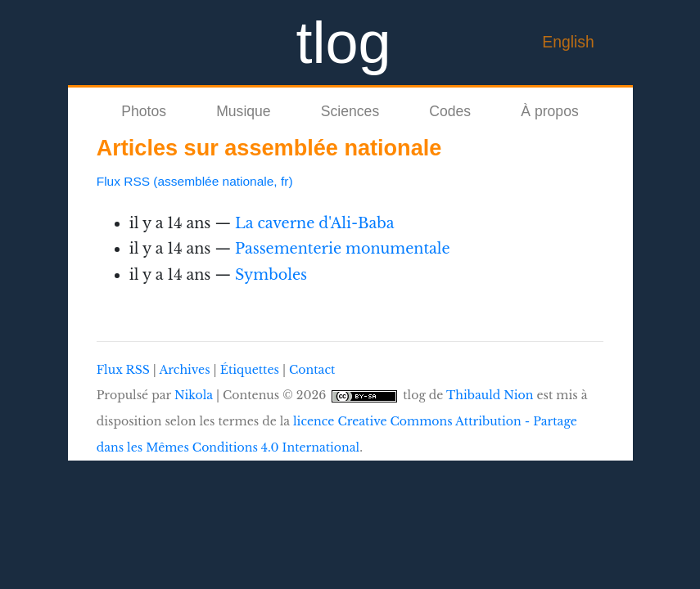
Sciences (350, 111)
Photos (144, 111)
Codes (450, 111)
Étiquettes (250, 370)
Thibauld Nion (490, 395)
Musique (244, 111)
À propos (549, 111)
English (568, 42)
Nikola (194, 395)
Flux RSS (123, 370)
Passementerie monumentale (343, 249)
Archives (184, 370)
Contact (312, 370)
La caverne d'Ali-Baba (314, 223)
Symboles (271, 275)
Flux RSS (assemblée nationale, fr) (195, 181)
